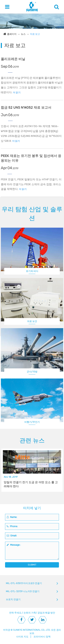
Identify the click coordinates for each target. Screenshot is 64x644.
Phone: (12, 526)
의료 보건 (32, 321)
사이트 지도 (22, 637)
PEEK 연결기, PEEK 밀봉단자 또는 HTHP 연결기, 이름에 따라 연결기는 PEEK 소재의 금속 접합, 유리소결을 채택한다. (31, 184)
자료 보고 (35, 34)
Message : (14, 545)
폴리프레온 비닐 (13, 59)
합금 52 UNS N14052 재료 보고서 (26, 108)
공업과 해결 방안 (46, 613)
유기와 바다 (32, 271)
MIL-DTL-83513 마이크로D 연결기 (24, 583)
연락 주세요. (15, 613)
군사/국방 (32, 372)
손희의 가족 (30, 613)
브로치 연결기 (13, 599)
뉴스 (23, 34)
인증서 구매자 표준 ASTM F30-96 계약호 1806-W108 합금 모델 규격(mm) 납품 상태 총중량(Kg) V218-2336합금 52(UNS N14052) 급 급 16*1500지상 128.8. (31, 134)
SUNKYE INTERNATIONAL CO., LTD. (32, 630)
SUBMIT (32, 565)
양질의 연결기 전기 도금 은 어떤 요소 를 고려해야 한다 (31, 484)
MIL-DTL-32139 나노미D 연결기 (23, 591)
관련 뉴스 (32, 441)
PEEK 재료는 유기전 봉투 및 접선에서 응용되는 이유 (31, 158)
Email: (12, 536)
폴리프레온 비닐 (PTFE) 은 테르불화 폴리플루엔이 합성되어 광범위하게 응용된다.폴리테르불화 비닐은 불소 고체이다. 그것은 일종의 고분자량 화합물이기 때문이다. (32, 85)
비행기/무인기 (32, 422)
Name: (12, 517)
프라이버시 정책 (42, 637)
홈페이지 (12, 34)
